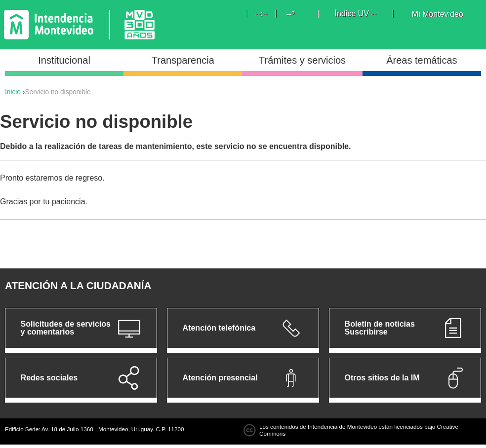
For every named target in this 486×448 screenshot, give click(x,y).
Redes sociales (49, 378)
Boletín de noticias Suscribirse (380, 328)
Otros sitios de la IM (382, 378)
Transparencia (183, 60)
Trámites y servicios (302, 60)
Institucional (64, 60)
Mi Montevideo (438, 14)
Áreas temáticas (422, 60)
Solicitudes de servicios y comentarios (66, 328)
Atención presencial (220, 378)
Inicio (13, 92)
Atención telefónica (219, 328)
